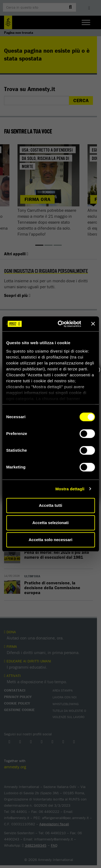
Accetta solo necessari (50, 540)
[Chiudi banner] (93, 324)
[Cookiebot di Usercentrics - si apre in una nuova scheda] (60, 324)
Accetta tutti (50, 505)
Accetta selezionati (50, 523)
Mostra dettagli (70, 489)
